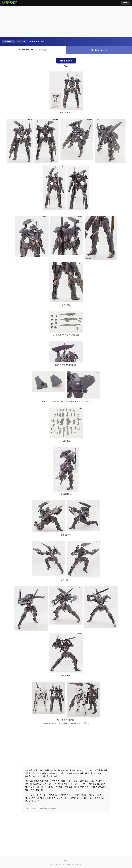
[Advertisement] (66, 21)
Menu (126, 3)
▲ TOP (66, 860)
